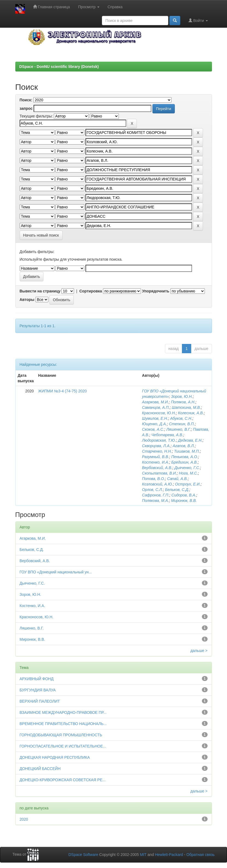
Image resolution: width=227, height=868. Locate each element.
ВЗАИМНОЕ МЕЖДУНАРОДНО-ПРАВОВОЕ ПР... (63, 712)
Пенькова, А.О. (185, 457)
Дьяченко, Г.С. (187, 468)
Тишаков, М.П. (187, 451)
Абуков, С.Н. (181, 418)
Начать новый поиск (41, 235)
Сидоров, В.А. (184, 495)
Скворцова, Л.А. (156, 446)
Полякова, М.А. (156, 501)
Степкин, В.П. (182, 424)
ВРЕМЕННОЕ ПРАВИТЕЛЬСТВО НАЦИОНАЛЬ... (63, 724)
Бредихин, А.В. (185, 462)
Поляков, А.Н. (183, 402)
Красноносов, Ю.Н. (159, 413)
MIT (143, 855)
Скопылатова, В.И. (159, 473)
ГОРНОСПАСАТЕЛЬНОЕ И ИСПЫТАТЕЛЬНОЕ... (63, 746)
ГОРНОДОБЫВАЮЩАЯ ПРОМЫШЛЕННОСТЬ (61, 735)
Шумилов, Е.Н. (155, 418)
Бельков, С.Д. (177, 490)
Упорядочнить (156, 291)
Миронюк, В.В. (184, 501)
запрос (26, 108)
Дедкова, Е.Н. (190, 440)
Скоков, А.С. (153, 429)
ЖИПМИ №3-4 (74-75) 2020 (63, 391)
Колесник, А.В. (191, 413)
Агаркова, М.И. (155, 402)
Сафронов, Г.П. (156, 495)
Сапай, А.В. (178, 479)
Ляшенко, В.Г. (179, 429)
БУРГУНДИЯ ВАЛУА (38, 690)
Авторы (27, 300)
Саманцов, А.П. (156, 407)
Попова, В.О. (154, 479)
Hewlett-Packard (169, 855)
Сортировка (91, 291)
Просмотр (89, 7)
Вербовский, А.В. (157, 468)
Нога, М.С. (188, 473)
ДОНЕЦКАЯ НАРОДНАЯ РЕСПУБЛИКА (55, 757)
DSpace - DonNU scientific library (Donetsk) (59, 67)
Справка (115, 7)
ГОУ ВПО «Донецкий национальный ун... (56, 572)
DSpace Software (83, 855)
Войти (198, 20)
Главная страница (51, 7)
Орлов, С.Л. (153, 490)
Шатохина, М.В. (186, 407)
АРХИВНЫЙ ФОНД (37, 679)
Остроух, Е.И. (188, 484)
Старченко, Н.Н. (157, 451)
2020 (24, 819)
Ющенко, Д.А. (154, 424)
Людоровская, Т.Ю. (159, 440)
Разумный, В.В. (156, 457)
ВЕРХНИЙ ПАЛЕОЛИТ (40, 701)
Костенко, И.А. (156, 462)
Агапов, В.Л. (184, 446)
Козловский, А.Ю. (157, 484)
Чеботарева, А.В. (167, 435)
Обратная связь (200, 855)
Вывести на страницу (40, 291)
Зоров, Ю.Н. (182, 396)
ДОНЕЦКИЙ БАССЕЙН (40, 769)
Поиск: (26, 100)
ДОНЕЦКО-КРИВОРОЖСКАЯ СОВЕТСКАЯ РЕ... (63, 780)
